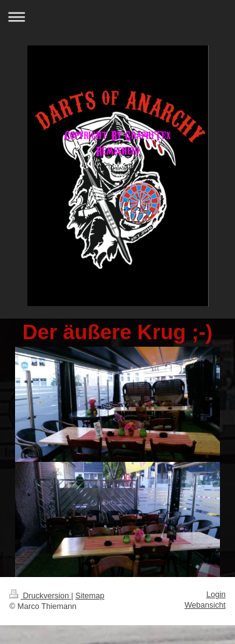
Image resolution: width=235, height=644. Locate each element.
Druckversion (40, 596)
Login (216, 595)
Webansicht (205, 605)
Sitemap (90, 596)
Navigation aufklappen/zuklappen (118, 17)
